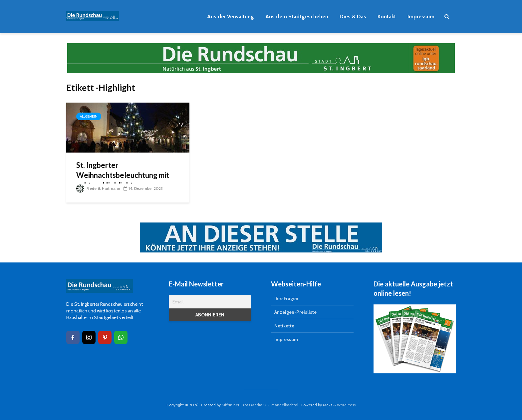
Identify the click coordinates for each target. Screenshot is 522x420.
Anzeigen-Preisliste (295, 312)
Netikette (284, 326)
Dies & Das (353, 16)
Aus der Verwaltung (231, 16)
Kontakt (387, 16)
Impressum (421, 16)
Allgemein (89, 116)
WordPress (346, 405)
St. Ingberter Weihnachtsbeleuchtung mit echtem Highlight (123, 175)
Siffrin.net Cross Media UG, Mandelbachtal (260, 405)
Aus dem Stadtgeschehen (297, 16)
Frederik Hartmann (98, 188)
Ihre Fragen (286, 298)
